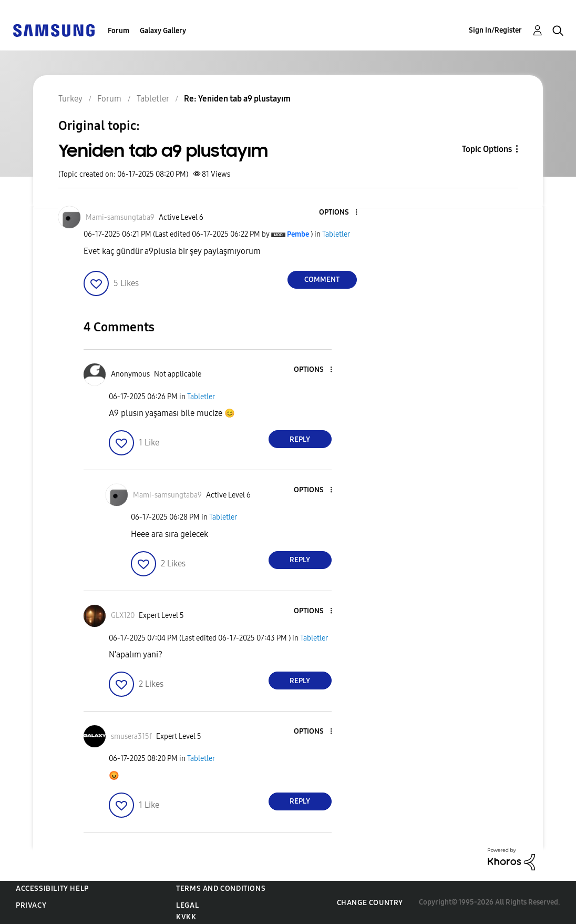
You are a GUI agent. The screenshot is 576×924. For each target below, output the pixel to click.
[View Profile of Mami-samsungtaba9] (120, 217)
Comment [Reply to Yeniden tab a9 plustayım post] (322, 280)
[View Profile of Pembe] (298, 234)
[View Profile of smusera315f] (131, 737)
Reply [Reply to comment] (300, 439)
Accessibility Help (52, 889)
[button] (338, 213)
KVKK (186, 917)
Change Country (370, 903)
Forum (119, 31)
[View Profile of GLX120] (123, 616)
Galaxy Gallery (163, 31)
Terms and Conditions (221, 889)
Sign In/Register (495, 30)
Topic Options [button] (487, 149)
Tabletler (336, 234)
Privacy (31, 905)
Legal (187, 905)
